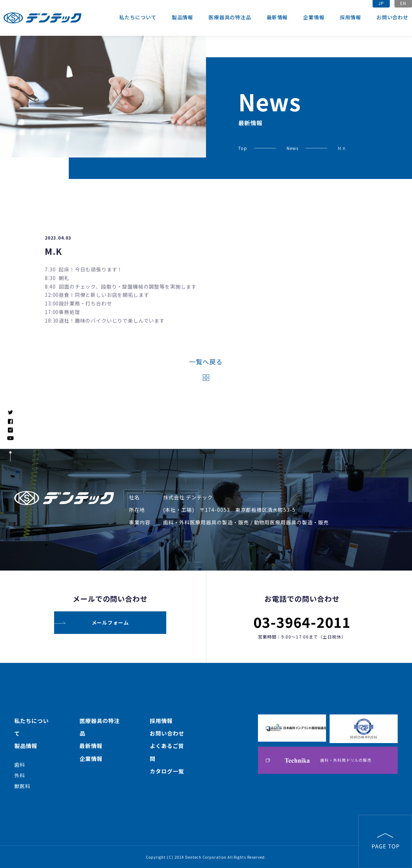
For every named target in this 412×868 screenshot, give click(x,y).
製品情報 (183, 17)
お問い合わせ (392, 17)
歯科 (20, 764)
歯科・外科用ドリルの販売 (328, 761)
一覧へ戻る (206, 362)
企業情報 (314, 17)
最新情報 (277, 17)
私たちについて (138, 17)
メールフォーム (110, 622)
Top (243, 148)
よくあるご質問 (167, 752)
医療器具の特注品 (230, 17)
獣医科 (22, 786)
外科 (20, 775)
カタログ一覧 (167, 771)
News (293, 148)
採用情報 (351, 17)
